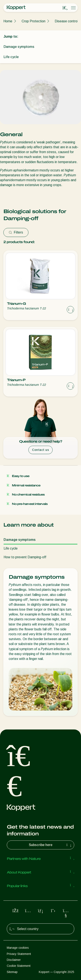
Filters (16, 232)
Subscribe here (51, 845)
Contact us (40, 450)
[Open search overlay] (65, 8)
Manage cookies (18, 948)
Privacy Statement (19, 954)
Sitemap (12, 972)
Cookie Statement (19, 966)
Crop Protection (34, 21)
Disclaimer (14, 960)
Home (8, 21)
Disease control (66, 21)
